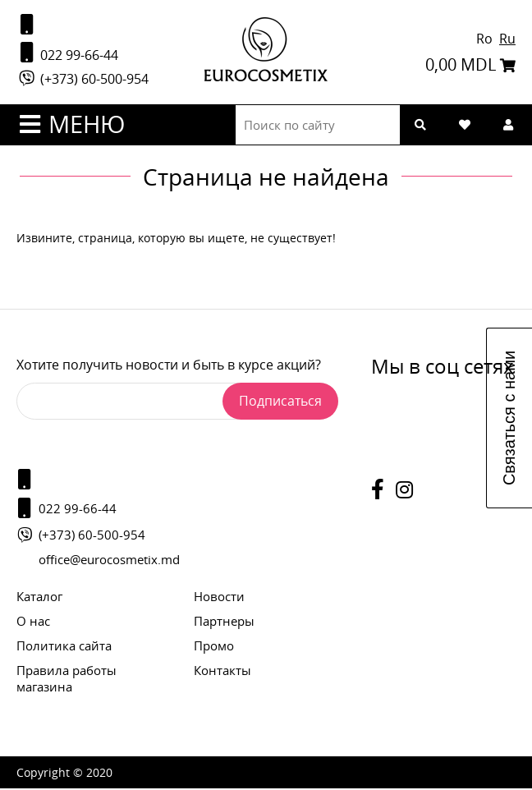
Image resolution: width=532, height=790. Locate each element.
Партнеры (224, 622)
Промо (214, 647)
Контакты (222, 672)
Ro (486, 39)
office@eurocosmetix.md (109, 561)
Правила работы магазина (66, 680)
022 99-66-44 (67, 54)
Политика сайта (64, 647)
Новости (219, 598)
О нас (33, 622)
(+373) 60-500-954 (83, 80)
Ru (507, 39)
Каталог (39, 598)
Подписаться (280, 402)
